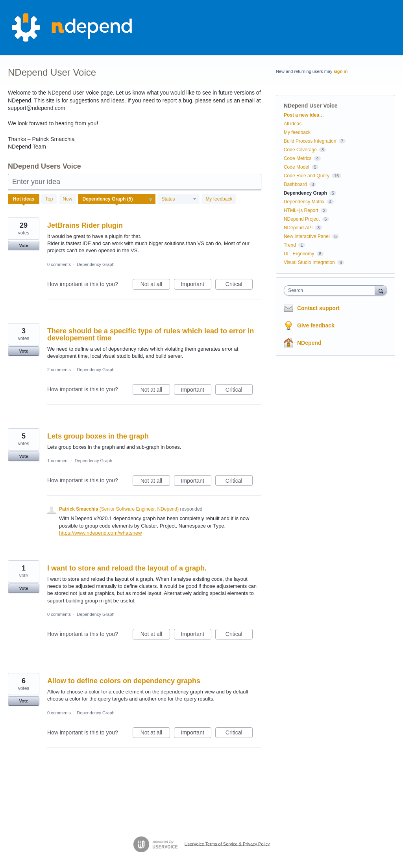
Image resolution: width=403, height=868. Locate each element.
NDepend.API (298, 228)
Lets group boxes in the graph (98, 436)
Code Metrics (298, 158)
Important (196, 285)
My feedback (219, 199)
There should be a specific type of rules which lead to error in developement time (151, 335)
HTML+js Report (301, 210)
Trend (290, 245)
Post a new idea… (304, 115)
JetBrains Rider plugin (85, 225)
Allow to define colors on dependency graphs (124, 681)
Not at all (155, 285)
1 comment (58, 461)
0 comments (59, 264)
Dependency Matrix (304, 202)
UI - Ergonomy (299, 254)
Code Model (297, 167)
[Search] (381, 290)
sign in (341, 71)
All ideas (293, 124)
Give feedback (316, 325)
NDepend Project (302, 219)
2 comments (59, 370)
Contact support (318, 308)
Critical (239, 285)
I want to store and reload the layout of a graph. (127, 568)
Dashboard (295, 184)
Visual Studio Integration (309, 262)
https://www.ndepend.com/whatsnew (100, 533)
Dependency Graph (95, 264)
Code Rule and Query (307, 176)
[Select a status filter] (179, 199)
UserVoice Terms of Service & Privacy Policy (227, 844)
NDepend (309, 343)
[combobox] (331, 290)
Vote (23, 245)
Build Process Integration (310, 141)
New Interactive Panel (307, 236)
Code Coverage (300, 150)
